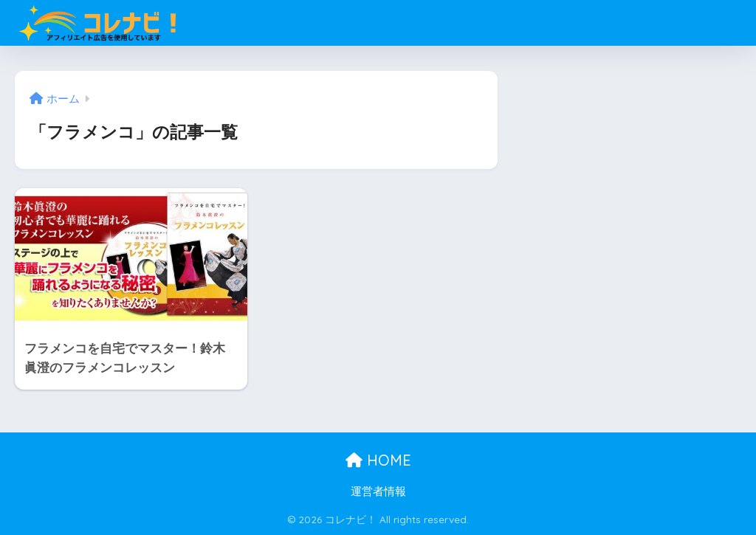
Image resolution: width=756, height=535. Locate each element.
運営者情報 (378, 491)
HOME (378, 460)
